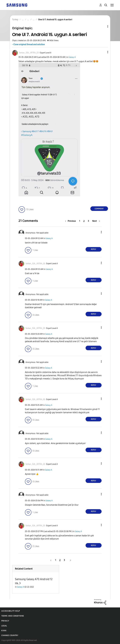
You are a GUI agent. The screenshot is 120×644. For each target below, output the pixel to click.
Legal (4, 626)
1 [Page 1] (80, 221)
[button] (103, 52)
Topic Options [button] (103, 26)
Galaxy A (72, 57)
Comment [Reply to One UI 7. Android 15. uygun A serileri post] (99, 209)
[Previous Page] (71, 221)
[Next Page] (96, 221)
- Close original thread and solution (28, 44)
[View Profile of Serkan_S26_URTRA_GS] (29, 53)
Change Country (10, 635)
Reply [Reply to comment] (94, 249)
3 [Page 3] (88, 221)
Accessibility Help (11, 611)
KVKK (4, 631)
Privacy (5, 621)
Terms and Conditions (13, 616)
